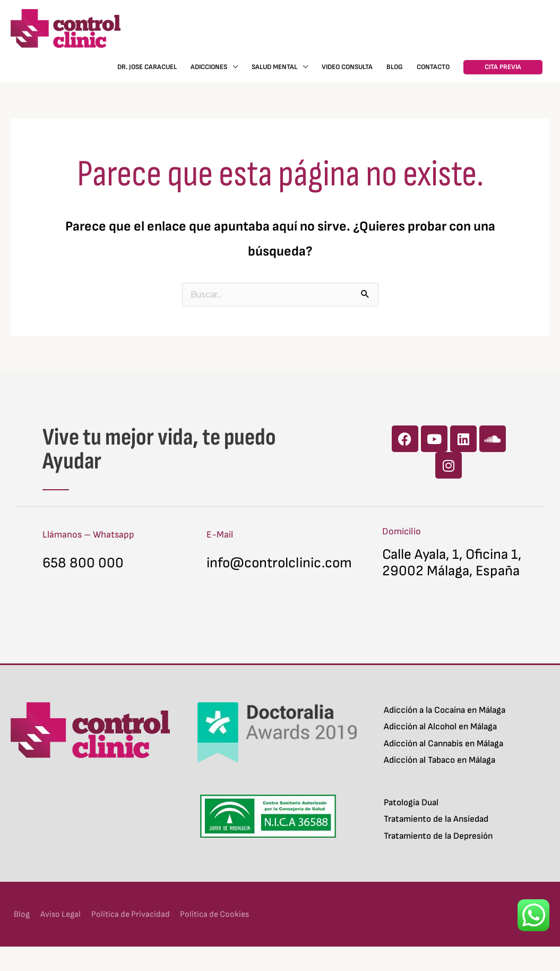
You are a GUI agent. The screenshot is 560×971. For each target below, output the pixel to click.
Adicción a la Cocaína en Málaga (445, 734)
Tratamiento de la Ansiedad (436, 844)
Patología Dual (411, 827)
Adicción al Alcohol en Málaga (440, 751)
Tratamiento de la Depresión (438, 860)
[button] (503, 75)
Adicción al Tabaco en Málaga (440, 785)
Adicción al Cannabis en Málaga (443, 768)
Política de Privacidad (134, 938)
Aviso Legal (60, 938)
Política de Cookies (222, 938)
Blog (19, 938)
